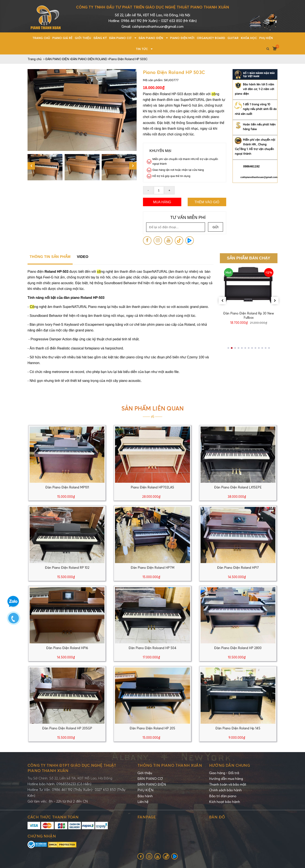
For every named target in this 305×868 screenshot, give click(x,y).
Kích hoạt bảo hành (225, 802)
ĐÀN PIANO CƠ (150, 779)
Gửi (216, 227)
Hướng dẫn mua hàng (226, 779)
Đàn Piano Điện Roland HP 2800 (238, 648)
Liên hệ (143, 802)
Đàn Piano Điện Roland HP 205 (152, 728)
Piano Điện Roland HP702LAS (152, 487)
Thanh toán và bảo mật (228, 784)
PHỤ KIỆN (146, 790)
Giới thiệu (145, 773)
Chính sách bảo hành (225, 790)
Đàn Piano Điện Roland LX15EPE (238, 487)
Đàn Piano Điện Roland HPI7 (238, 568)
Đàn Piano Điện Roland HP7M (152, 568)
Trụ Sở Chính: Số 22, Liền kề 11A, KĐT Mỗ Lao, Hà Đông (70, 778)
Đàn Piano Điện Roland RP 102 (67, 568)
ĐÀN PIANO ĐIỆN (152, 784)
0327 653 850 (172, 21)
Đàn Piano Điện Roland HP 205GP (67, 728)
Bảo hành (145, 796)
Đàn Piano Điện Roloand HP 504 (152, 648)
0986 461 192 (132, 21)
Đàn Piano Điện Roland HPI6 (67, 648)
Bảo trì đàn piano (223, 796)
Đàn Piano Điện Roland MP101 (67, 487)
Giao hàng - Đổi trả (224, 773)
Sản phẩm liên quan (153, 408)
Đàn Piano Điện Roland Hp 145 (238, 728)
